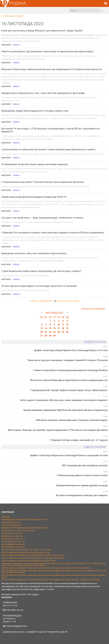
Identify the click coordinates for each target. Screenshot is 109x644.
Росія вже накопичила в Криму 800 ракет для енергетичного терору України (42, 31)
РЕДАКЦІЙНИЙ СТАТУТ (11, 523)
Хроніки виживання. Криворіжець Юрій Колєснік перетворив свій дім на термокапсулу (65, 410)
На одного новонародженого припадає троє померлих (82, 495)
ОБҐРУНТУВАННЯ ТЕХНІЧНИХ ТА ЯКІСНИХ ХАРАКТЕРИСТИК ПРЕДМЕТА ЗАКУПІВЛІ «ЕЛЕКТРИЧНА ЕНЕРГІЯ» (46, 568)
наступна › (63, 301)
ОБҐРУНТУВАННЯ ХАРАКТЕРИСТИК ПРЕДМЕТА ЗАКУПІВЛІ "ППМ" (28, 561)
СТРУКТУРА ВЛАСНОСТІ (11, 525)
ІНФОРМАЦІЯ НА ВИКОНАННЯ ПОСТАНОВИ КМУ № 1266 (24, 520)
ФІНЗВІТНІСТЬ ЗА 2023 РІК (12, 533)
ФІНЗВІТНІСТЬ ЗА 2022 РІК (12, 536)
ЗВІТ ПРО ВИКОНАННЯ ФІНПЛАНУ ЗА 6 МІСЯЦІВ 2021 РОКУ (26, 553)
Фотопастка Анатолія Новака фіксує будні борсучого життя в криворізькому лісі (69, 380)
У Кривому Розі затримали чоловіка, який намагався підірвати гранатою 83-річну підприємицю (53, 233)
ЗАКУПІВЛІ (6, 517)
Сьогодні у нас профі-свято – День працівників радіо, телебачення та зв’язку (42, 218)
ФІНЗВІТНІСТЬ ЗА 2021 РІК (12, 539)
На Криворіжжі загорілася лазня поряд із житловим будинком (35, 164)
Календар (18, 16)
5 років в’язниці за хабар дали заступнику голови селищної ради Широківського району (48, 149)
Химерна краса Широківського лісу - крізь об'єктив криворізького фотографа (43, 93)
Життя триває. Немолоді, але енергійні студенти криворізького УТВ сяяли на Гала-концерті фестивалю (58, 430)
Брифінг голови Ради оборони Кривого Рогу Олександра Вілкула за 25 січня (71, 350)
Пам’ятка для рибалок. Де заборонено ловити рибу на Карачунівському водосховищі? (48, 51)
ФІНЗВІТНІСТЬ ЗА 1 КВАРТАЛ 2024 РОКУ (18, 531)
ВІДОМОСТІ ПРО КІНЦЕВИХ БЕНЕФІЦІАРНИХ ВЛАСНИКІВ (24, 528)
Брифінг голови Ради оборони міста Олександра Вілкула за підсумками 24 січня (69, 455)
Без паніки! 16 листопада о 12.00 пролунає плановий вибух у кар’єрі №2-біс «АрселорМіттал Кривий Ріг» (51, 130)
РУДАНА (18, 3)
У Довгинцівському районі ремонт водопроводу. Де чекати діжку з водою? (41, 271)
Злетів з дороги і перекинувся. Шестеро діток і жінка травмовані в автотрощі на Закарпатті (64, 400)
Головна (6, 16)
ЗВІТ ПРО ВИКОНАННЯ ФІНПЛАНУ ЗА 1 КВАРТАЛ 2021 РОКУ (26, 550)
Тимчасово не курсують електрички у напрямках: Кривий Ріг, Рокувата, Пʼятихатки (67, 360)
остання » (75, 301)
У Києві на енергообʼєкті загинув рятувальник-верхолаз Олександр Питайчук (70, 370)
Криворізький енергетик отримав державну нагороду (82, 485)
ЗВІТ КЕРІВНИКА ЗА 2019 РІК (13, 547)
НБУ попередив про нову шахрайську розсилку (85, 465)
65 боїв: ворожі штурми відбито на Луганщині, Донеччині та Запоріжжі (39, 286)
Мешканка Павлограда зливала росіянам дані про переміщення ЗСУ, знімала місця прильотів (52, 69)
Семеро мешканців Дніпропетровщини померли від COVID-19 (34, 197)
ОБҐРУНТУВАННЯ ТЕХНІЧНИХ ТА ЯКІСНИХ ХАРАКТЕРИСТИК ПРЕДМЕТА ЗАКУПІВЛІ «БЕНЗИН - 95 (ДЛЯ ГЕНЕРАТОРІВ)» (50, 580)
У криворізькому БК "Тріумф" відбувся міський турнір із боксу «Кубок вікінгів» (69, 390)
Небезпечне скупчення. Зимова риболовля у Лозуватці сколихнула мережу (72, 420)
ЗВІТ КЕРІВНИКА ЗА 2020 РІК (13, 544)
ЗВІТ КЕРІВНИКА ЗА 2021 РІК (13, 542)
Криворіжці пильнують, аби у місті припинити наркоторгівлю (34, 253)
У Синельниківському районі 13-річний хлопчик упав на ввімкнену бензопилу (43, 182)
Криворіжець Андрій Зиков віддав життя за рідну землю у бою (35, 111)
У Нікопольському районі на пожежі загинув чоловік (82, 475)
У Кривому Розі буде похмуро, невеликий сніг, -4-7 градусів (79, 440)
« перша (33, 301)
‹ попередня (44, 301)
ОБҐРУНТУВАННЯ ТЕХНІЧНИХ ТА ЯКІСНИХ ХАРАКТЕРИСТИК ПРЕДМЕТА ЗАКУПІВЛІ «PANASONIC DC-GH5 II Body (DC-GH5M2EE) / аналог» (54, 576)
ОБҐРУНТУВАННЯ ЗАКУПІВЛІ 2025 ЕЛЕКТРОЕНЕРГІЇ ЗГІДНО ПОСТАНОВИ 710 (33, 555)
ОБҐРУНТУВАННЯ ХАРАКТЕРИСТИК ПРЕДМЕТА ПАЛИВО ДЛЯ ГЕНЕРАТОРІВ (33, 558)
